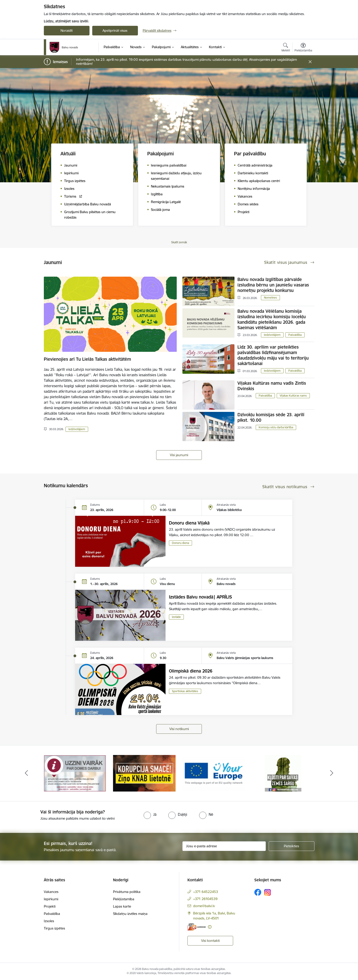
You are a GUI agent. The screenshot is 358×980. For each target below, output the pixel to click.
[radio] (150, 814)
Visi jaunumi (179, 455)
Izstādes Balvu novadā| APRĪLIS (200, 597)
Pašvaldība (295, 335)
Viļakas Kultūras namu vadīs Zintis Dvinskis (272, 386)
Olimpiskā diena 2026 (191, 671)
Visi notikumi (179, 729)
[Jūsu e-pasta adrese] (224, 846)
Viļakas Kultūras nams (293, 396)
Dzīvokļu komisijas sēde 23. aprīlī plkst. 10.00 (271, 417)
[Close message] (310, 62)
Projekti (50, 906)
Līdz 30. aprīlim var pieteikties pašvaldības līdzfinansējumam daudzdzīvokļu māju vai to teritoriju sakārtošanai (273, 355)
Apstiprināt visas (115, 30)
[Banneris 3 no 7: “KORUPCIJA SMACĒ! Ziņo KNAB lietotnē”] (214, 773)
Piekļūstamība (124, 899)
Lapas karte (122, 906)
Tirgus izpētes (54, 928)
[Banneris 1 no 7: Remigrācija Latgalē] (75, 773)
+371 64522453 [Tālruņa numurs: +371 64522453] (206, 892)
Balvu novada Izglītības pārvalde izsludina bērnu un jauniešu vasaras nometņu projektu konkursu (273, 285)
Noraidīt (67, 30)
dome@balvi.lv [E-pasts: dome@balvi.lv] (204, 906)
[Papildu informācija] (210, 927)
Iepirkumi (51, 899)
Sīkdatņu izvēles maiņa (130, 914)
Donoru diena (180, 543)
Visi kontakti (210, 941)
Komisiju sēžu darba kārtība (276, 427)
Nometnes (270, 298)
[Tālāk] (332, 773)
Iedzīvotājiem (77, 429)
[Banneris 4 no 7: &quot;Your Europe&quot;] (283, 773)
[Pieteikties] (292, 846)
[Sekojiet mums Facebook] (258, 892)
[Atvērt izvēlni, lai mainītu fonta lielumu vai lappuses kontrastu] (303, 48)
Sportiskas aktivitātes (185, 691)
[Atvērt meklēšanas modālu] (286, 48)
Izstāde (176, 617)
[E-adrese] (197, 927)
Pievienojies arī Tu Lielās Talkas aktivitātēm (87, 359)
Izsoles (49, 921)
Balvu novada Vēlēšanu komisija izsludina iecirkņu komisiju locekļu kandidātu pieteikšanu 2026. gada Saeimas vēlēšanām (272, 319)
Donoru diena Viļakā (189, 523)
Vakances (51, 892)
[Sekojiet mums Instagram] (268, 892)
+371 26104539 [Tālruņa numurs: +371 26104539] (205, 899)
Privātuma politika (127, 892)
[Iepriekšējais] (26, 773)
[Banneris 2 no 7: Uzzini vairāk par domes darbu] (144, 773)
